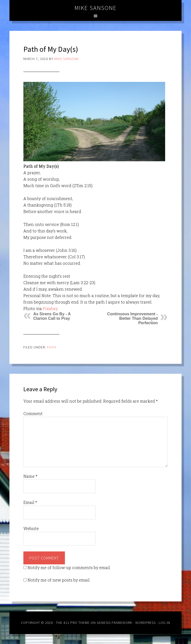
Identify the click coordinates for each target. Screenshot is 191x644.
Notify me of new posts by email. (59, 580)
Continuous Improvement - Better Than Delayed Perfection (133, 318)
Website (31, 528)
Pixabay (50, 308)
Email (30, 502)
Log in (164, 623)
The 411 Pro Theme (73, 623)
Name (30, 476)
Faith (52, 347)
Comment (33, 413)
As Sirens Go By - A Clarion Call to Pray (52, 316)
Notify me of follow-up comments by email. (69, 567)
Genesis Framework (115, 623)
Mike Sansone (96, 8)
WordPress (145, 623)
